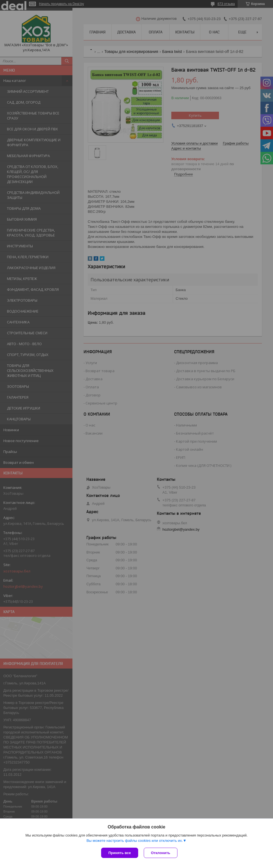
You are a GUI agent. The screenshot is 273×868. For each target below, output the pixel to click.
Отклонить (161, 853)
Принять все (120, 853)
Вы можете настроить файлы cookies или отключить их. (135, 841)
